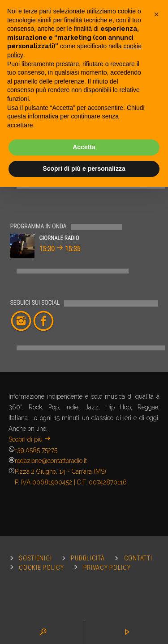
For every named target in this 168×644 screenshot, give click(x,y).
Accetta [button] (84, 147)
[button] (156, 14)
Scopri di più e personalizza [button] (84, 168)
